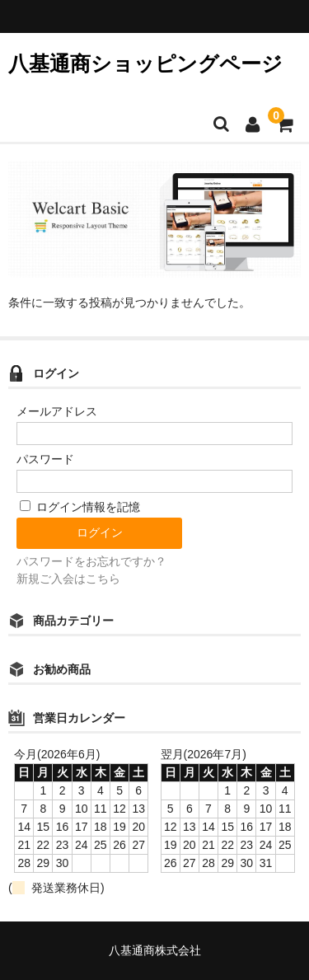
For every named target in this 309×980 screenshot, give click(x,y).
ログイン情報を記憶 (80, 507)
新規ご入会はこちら (68, 579)
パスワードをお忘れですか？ (91, 561)
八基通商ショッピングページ (145, 63)
